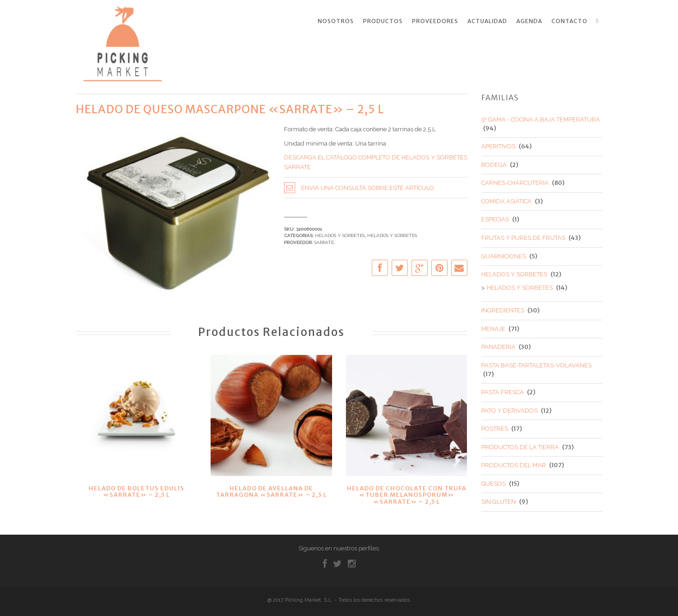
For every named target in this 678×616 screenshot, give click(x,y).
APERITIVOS (498, 144)
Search (599, 21)
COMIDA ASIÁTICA (506, 199)
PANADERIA (498, 345)
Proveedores (435, 21)
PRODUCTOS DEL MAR (514, 463)
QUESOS (493, 481)
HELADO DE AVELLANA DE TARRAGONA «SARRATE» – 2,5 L (272, 490)
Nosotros (336, 21)
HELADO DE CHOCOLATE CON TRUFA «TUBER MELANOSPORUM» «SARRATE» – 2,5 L (407, 493)
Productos (383, 21)
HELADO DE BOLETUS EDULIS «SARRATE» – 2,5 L (136, 490)
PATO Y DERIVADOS (509, 408)
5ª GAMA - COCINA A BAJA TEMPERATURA (541, 118)
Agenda (529, 21)
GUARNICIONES (504, 254)
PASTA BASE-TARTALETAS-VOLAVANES (536, 363)
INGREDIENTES (503, 308)
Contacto (569, 21)
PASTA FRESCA (502, 390)
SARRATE (324, 240)
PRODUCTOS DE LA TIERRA (520, 445)
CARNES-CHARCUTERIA (515, 181)
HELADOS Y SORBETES (340, 234)
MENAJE (493, 326)
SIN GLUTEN (499, 500)
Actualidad (487, 21)
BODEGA (494, 162)
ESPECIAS (495, 217)
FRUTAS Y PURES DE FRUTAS (523, 236)
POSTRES (495, 427)
